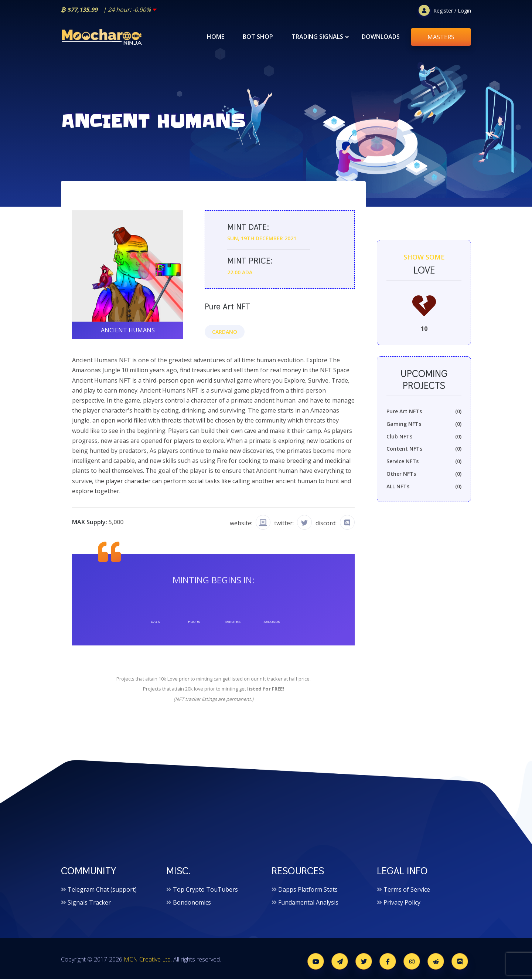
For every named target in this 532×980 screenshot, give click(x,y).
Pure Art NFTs (424, 413)
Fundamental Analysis (308, 903)
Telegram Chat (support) (102, 891)
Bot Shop (258, 37)
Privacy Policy (402, 903)
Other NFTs (424, 476)
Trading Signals (317, 37)
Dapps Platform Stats (308, 891)
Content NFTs (424, 451)
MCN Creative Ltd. (148, 960)
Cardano (225, 332)
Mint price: (249, 262)
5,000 (116, 523)
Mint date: (248, 228)
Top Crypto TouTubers (205, 891)
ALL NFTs (424, 488)
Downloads (381, 37)
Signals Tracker (89, 903)
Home (216, 37)
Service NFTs (424, 463)
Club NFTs (424, 438)
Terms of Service (407, 891)
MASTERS (441, 37)
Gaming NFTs (424, 426)
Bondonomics (192, 903)
